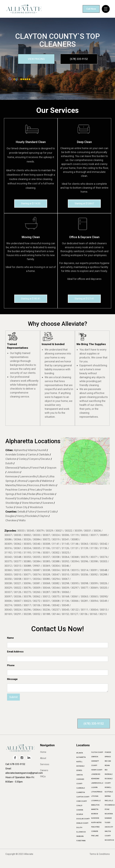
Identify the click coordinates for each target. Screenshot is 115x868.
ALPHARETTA (81, 757)
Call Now (91, 9)
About (43, 758)
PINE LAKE (95, 836)
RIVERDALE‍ (109, 774)
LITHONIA (95, 796)
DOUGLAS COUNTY (83, 819)
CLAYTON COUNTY (83, 797)
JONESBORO (96, 774)
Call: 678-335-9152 (15, 764)
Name (10, 638)
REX (106, 770)
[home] (24, 9)
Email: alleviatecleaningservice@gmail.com (22, 771)
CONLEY (79, 806)
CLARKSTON (81, 792)
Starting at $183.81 (31, 299)
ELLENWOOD (81, 832)
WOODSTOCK (109, 840)
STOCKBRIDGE (110, 805)
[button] (106, 9)
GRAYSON (95, 757)
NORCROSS (95, 818)
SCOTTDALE (109, 792)
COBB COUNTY (82, 801)
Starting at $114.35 (31, 203)
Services (45, 764)
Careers (44, 770)
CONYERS (80, 810)
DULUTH (79, 828)
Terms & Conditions (100, 854)
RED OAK (108, 761)
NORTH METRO (96, 823)
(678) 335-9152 (79, 59)
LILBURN (94, 787)
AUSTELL (79, 762)
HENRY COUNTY (97, 770)
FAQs (43, 777)
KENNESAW (95, 779)
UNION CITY (109, 827)
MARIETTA (95, 809)
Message (12, 679)
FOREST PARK (81, 841)
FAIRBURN (80, 836)
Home (43, 752)
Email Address (15, 652)
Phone (11, 665)
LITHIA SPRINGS (97, 792)
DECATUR (80, 814)
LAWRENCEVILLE (97, 783)
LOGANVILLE (96, 801)
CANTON (80, 775)
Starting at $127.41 (84, 299)
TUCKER (107, 823)
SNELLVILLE (109, 801)
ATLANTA (80, 753)
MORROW (95, 814)
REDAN (107, 765)
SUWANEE (108, 818)
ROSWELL (108, 787)
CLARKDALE (81, 788)
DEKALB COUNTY (82, 823)
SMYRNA (108, 796)
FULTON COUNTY (97, 752)
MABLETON (95, 805)
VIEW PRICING (36, 59)
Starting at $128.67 (84, 203)
